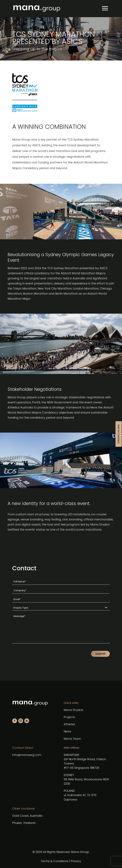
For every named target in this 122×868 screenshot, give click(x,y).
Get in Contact (119, 434)
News (67, 731)
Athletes (69, 724)
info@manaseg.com (27, 755)
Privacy (76, 861)
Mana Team (72, 739)
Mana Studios (73, 710)
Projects (69, 717)
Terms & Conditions (55, 861)
